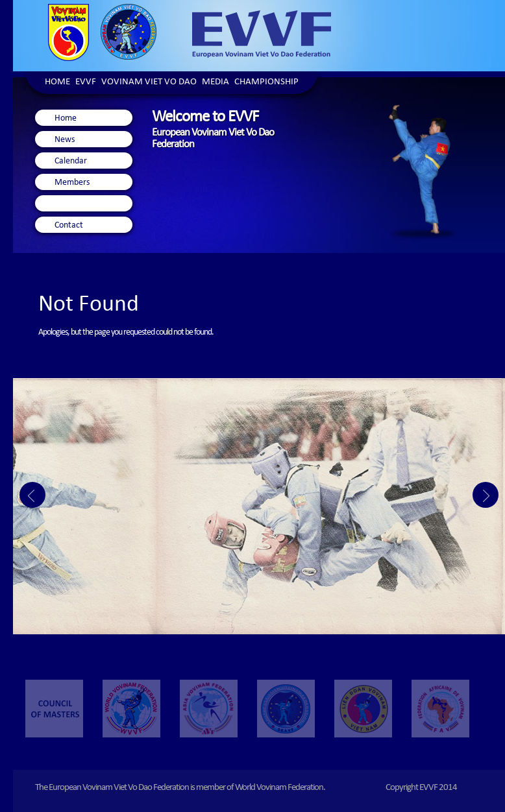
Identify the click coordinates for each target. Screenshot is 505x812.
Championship (266, 83)
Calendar (71, 161)
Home (57, 83)
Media (216, 83)
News (65, 140)
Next (486, 495)
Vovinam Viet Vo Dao (149, 83)
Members (72, 183)
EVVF (86, 83)
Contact (69, 226)
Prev (32, 495)
